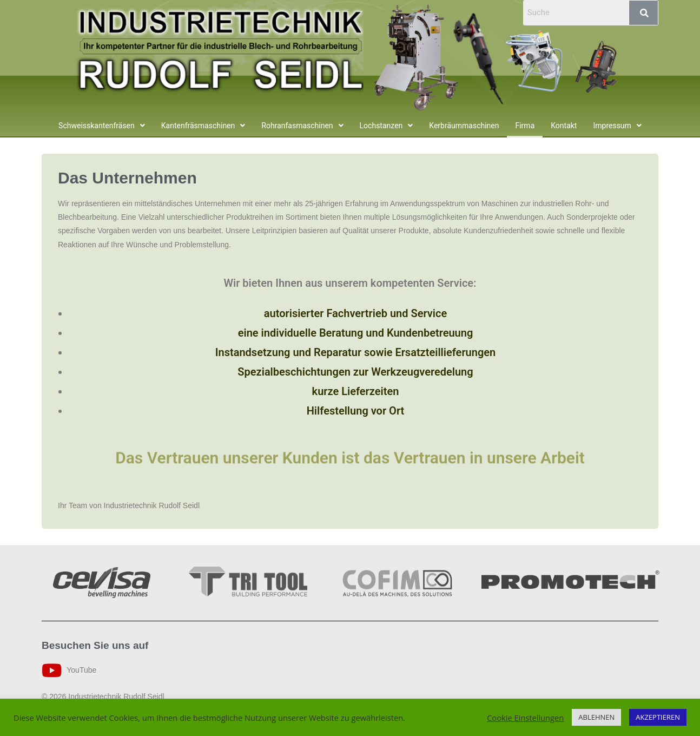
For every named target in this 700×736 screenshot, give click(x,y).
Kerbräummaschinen (464, 126)
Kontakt (564, 126)
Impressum (617, 126)
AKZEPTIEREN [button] (658, 717)
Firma (525, 126)
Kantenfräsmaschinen (203, 126)
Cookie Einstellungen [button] (525, 718)
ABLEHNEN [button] (596, 717)
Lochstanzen (387, 126)
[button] (102, 126)
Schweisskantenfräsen (102, 126)
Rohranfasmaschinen (302, 126)
